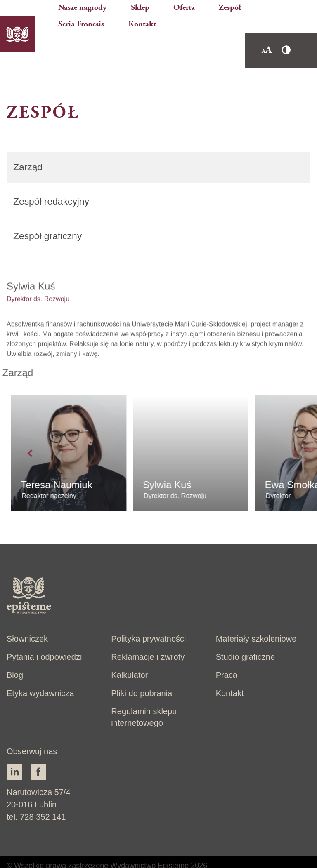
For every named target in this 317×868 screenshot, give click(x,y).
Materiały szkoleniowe (256, 620)
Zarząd (29, 143)
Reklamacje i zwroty (148, 638)
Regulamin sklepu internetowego (144, 699)
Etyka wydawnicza (40, 675)
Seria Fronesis (248, 4)
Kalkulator (129, 656)
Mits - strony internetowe (150, 858)
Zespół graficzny (49, 213)
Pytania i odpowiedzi (44, 638)
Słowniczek (27, 620)
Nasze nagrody (104, 4)
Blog (15, 656)
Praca (227, 656)
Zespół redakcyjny (53, 178)
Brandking (51, 858)
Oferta (175, 4)
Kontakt (291, 4)
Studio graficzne (245, 638)
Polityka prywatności (148, 620)
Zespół (207, 4)
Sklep (144, 4)
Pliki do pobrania (142, 675)
